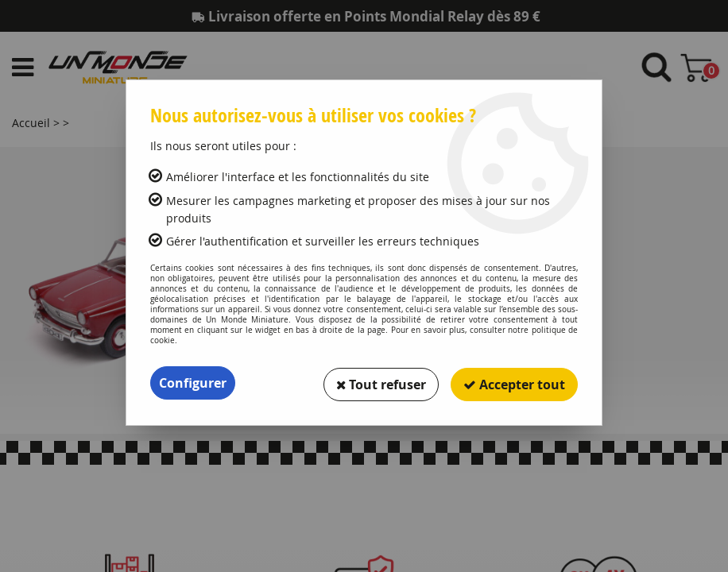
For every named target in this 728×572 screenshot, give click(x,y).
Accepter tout (514, 383)
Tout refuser (381, 383)
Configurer (193, 383)
